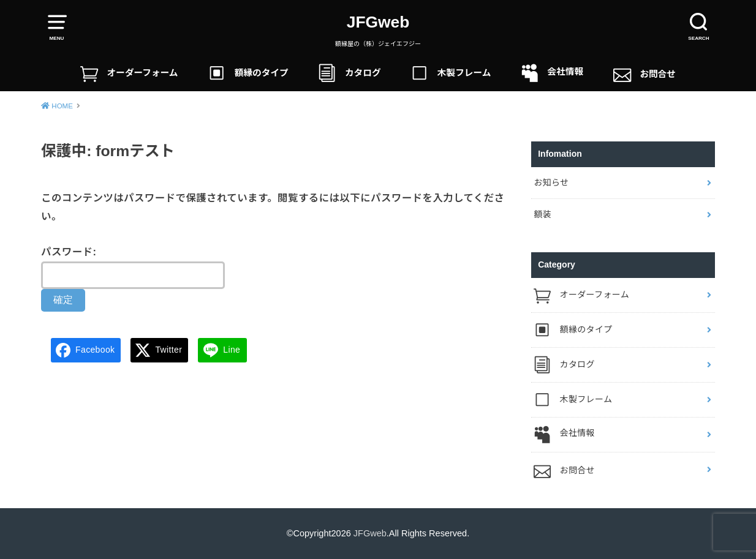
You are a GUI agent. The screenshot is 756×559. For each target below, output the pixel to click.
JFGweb (378, 22)
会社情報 (552, 73)
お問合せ (644, 73)
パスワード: (133, 268)
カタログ (349, 73)
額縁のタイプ (248, 73)
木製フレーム (451, 73)
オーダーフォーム (129, 73)
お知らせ (551, 182)
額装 (542, 214)
